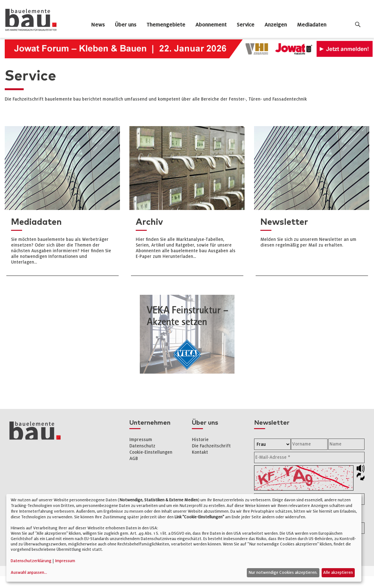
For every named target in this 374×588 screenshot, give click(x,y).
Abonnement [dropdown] (211, 25)
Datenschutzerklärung (31, 561)
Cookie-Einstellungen (151, 452)
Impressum (141, 440)
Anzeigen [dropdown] (276, 25)
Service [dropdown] (246, 25)
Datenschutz (142, 446)
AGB (134, 459)
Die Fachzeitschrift (211, 446)
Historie (200, 440)
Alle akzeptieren (338, 573)
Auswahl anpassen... (29, 573)
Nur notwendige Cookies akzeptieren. (283, 573)
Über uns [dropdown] (126, 25)
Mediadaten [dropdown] (312, 25)
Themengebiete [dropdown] (166, 25)
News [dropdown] (98, 25)
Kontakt (200, 452)
